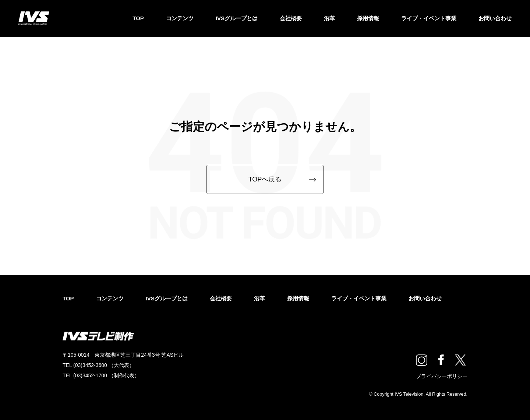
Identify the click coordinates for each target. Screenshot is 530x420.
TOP (138, 18)
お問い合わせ (495, 18)
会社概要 (291, 18)
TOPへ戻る (265, 179)
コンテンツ (180, 18)
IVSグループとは (237, 18)
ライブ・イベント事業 (429, 18)
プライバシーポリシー (442, 376)
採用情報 (368, 18)
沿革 (329, 18)
